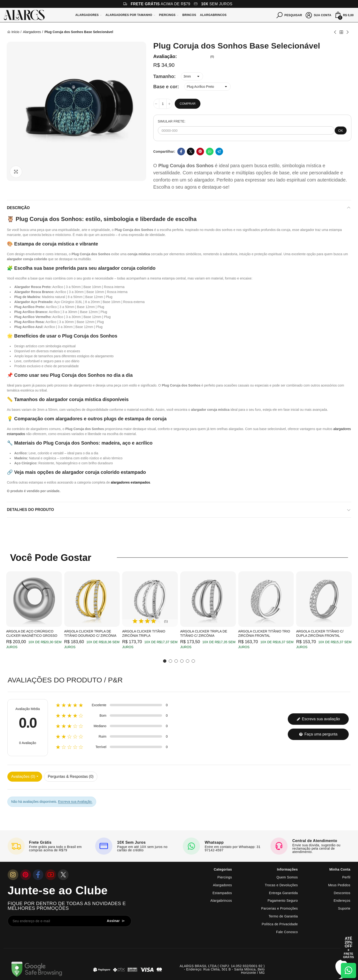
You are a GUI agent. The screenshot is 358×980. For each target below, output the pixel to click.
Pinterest (200, 152)
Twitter (191, 152)
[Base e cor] (207, 87)
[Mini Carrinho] (344, 15)
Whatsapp (210, 152)
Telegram (219, 152)
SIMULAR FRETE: (172, 121)
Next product (347, 32)
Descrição (18, 208)
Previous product (335, 32)
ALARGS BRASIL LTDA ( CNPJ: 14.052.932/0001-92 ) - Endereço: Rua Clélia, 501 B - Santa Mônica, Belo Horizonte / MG (222, 969)
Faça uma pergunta (318, 734)
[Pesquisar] (289, 15)
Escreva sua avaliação (318, 719)
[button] (165, 661)
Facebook (181, 152)
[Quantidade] (163, 104)
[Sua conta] (319, 15)
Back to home (341, 32)
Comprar (188, 104)
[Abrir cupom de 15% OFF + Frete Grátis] (348, 948)
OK (341, 131)
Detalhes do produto (30, 510)
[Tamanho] (192, 76)
